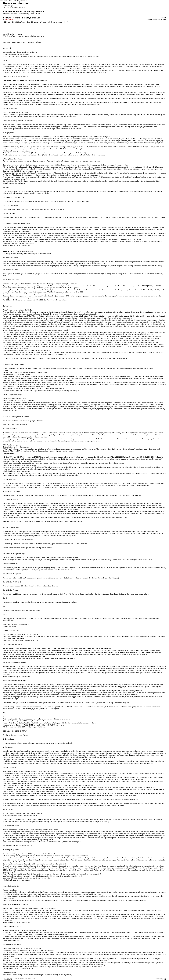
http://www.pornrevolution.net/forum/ (14, 7)
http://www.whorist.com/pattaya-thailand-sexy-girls (26, 36)
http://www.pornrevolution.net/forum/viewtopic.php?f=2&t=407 (21, 14)
